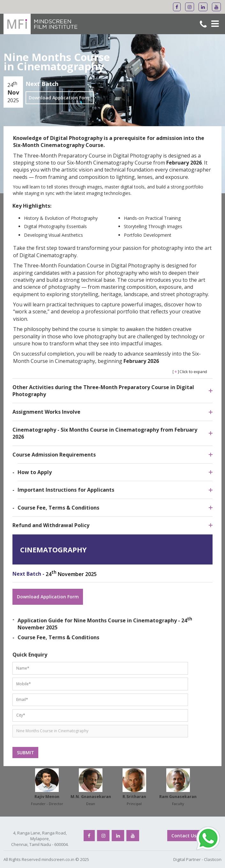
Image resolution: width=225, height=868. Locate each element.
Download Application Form (60, 98)
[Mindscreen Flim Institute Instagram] (190, 7)
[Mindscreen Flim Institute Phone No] (203, 25)
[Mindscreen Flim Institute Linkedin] (203, 7)
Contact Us (184, 836)
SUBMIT (26, 753)
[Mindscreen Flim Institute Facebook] (177, 7)
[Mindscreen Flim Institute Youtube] (216, 7)
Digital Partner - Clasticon (197, 859)
